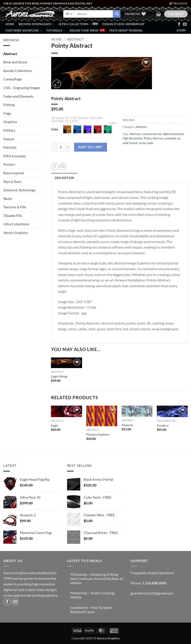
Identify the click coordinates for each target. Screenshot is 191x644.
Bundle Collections (18, 71)
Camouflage (13, 79)
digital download (173, 134)
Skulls (8, 199)
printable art (173, 138)
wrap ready (146, 143)
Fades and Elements (18, 96)
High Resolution (133, 138)
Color (55, 129)
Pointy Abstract (154, 138)
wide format (130, 143)
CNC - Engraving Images (22, 88)
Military (9, 130)
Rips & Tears (12, 181)
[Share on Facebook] (55, 166)
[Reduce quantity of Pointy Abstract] (54, 147)
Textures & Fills (15, 207)
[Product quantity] (61, 147)
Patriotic (10, 147)
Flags (7, 113)
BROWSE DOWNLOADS (36, 24)
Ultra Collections (75, 24)
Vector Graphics (16, 233)
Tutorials (56, 31)
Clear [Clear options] (112, 123)
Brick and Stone (15, 62)
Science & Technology (19, 190)
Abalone (127, 425)
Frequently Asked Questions (152, 573)
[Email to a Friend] (63, 166)
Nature (9, 139)
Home (10, 24)
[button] (179, 3)
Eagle (55, 425)
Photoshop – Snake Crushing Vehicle (92, 595)
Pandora (163, 425)
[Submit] (117, 14)
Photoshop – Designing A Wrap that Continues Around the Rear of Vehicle (97, 578)
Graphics (10, 122)
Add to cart (90, 147)
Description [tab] (65, 178)
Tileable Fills (13, 216)
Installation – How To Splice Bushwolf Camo (91, 610)
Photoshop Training (126, 30)
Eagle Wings (59, 376)
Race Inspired (14, 173)
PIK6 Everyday (15, 156)
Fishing (9, 105)
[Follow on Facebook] (179, 24)
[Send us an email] (185, 24)
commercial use (152, 134)
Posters (9, 164)
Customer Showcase (24, 31)
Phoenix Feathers (98, 434)
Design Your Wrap (84, 30)
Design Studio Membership (123, 24)
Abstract (10, 54)
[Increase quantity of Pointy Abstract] (68, 147)
